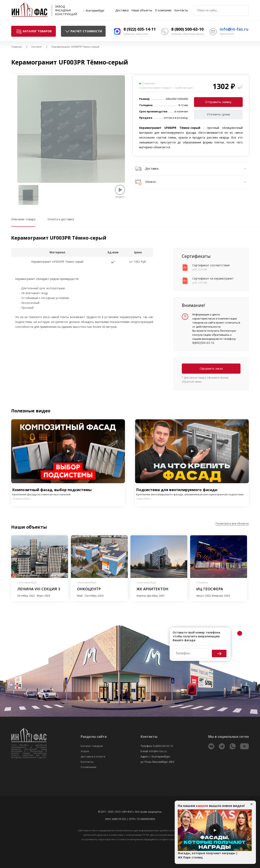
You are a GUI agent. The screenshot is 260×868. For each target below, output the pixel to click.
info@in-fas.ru (234, 29)
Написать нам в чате (136, 34)
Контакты (181, 10)
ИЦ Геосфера (210, 589)
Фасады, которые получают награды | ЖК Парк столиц (208, 855)
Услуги (85, 751)
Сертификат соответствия (211, 265)
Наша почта (227, 34)
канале (202, 806)
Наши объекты (142, 10)
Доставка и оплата (93, 756)
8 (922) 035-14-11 (140, 29)
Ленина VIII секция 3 (39, 589)
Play (68, 451)
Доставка (122, 10)
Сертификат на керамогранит (213, 278)
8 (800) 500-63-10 (187, 29)
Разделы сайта (94, 737)
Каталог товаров (92, 746)
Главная (16, 47)
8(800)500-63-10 (203, 343)
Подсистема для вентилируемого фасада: (192, 492)
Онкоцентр (89, 589)
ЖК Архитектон (152, 589)
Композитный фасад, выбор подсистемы (68, 492)
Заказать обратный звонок (188, 34)
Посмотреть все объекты (232, 523)
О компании (163, 10)
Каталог (37, 47)
